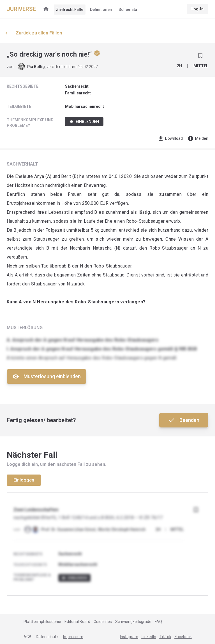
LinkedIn (149, 637)
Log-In (197, 9)
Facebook (183, 637)
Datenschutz (47, 637)
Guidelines (103, 622)
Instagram (129, 637)
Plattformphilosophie (42, 622)
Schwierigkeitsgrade (133, 622)
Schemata (128, 10)
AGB (27, 637)
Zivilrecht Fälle (70, 10)
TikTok (165, 637)
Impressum (73, 637)
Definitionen (101, 10)
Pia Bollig (36, 67)
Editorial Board (77, 622)
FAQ (158, 622)
